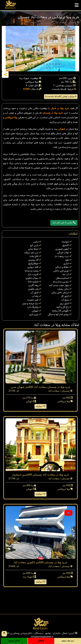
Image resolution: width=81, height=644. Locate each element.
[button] (26, 64)
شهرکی (62, 129)
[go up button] (4, 634)
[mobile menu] (77, 4)
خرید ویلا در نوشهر (68, 641)
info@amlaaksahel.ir (42, 637)
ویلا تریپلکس (11, 118)
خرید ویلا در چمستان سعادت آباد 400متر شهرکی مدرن (40, 387)
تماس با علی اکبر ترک (64, 223)
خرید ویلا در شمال (60, 109)
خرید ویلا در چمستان (53, 113)
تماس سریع (14, 641)
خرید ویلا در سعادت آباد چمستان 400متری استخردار (41, 475)
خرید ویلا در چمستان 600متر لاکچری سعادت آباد (40, 563)
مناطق (41, 641)
